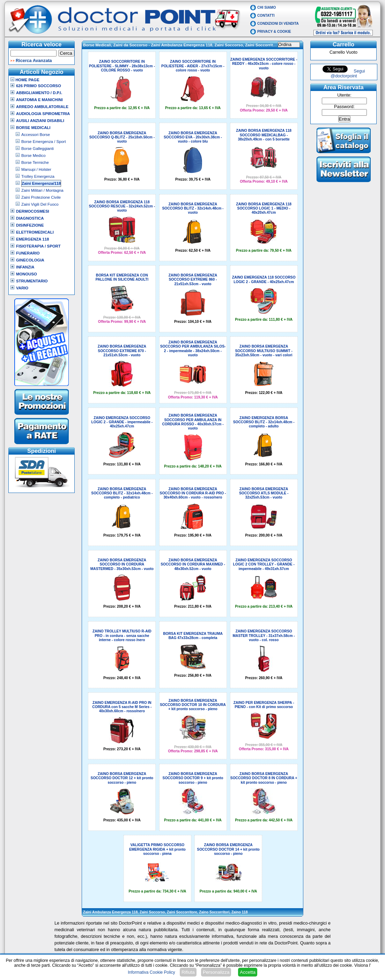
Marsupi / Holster (36, 169)
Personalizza (216, 972)
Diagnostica (30, 218)
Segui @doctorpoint (348, 74)
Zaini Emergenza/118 (41, 183)
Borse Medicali (33, 128)
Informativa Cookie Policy (151, 972)
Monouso (27, 274)
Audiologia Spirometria (43, 114)
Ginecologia (30, 260)
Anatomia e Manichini (39, 100)
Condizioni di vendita (278, 24)
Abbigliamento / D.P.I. (39, 93)
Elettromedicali (35, 232)
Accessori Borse (36, 135)
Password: (344, 107)
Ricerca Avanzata (34, 61)
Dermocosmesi (33, 211)
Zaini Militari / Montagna (42, 190)
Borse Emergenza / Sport (44, 142)
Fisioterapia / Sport (38, 246)
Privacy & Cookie (274, 32)
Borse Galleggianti (38, 149)
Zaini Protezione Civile (41, 197)
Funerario (28, 253)
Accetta (247, 972)
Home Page (25, 80)
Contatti (266, 16)
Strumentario (32, 281)
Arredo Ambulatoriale (42, 107)
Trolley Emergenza (38, 176)
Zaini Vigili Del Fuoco (40, 204)
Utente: (344, 95)
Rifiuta (188, 972)
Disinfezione (30, 225)
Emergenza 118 (32, 239)
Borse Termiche (35, 162)
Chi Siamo (266, 7)
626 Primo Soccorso (39, 86)
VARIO (22, 288)
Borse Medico (33, 155)
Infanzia (25, 267)
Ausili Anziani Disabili (40, 121)
